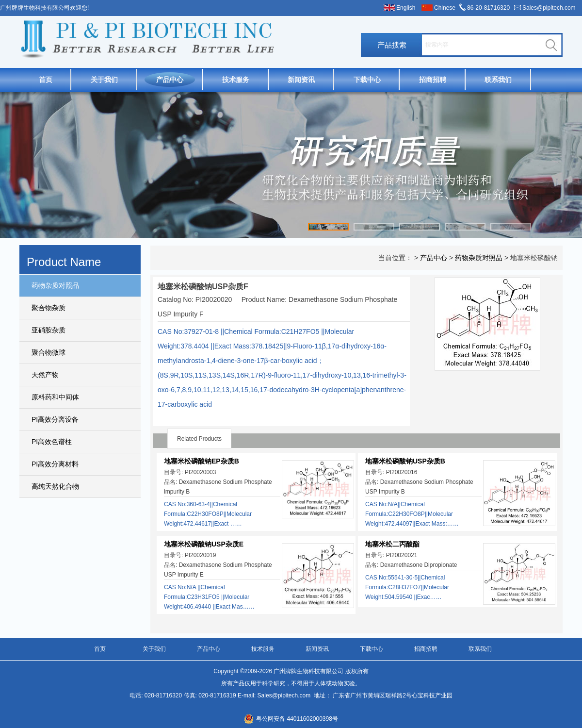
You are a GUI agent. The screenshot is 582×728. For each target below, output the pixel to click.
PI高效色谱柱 (52, 442)
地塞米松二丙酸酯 (392, 544)
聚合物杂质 (48, 308)
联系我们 (498, 80)
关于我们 (104, 80)
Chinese (445, 8)
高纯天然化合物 (55, 486)
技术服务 (236, 80)
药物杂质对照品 (55, 285)
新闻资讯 (301, 80)
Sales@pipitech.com (549, 8)
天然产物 (45, 375)
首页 (46, 80)
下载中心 (367, 80)
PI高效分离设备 (55, 419)
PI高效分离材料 (55, 464)
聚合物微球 (48, 352)
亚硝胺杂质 (48, 330)
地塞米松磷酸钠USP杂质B (405, 461)
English (406, 8)
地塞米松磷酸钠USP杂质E (204, 544)
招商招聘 (433, 80)
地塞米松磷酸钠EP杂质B (202, 461)
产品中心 (170, 80)
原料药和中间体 (55, 397)
